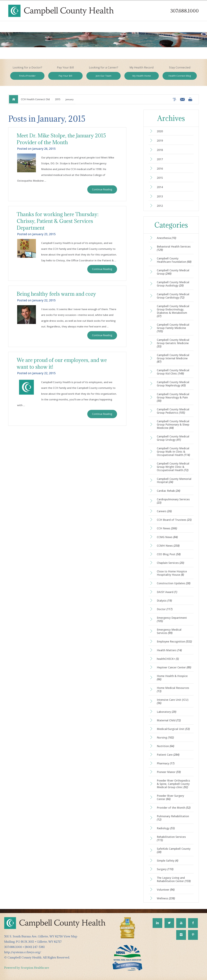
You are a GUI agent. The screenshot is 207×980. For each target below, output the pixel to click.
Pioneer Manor (169, 772)
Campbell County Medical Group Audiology (173, 284)
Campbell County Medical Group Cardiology (173, 296)
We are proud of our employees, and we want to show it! (62, 363)
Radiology (166, 828)
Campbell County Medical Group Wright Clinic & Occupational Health (173, 467)
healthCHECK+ (168, 659)
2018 (160, 150)
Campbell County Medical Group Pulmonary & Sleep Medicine (173, 424)
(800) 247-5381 (35, 947)
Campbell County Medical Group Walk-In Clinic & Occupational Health (173, 452)
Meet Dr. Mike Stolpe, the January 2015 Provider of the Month (61, 139)
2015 (58, 99)
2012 (160, 206)
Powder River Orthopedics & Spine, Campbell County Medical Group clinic (173, 784)
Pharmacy (166, 763)
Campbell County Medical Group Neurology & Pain (173, 397)
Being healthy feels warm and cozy (56, 294)
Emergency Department (172, 619)
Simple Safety (167, 861)
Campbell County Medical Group (173, 272)
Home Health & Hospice (172, 678)
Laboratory (167, 712)
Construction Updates (174, 583)
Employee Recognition (174, 641)
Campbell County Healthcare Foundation (174, 260)
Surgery (165, 869)
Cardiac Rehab (168, 491)
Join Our (104, 76)
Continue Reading (102, 189)
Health (180, 76)
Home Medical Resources (173, 689)
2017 (160, 159)
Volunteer (166, 890)
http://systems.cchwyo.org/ (23, 952)
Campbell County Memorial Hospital (174, 480)
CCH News (167, 528)
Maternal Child (169, 720)
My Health (142, 76)
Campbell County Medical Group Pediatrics (173, 411)
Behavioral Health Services (174, 248)
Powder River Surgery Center (170, 797)
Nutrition (165, 746)
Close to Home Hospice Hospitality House (172, 573)
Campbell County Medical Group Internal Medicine (173, 358)
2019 (160, 141)
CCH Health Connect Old (35, 99)
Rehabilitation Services (171, 838)
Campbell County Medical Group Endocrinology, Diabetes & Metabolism (173, 311)
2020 (160, 131)
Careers (164, 511)
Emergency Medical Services (169, 631)
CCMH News (168, 546)
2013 (160, 196)
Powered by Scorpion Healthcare (27, 968)
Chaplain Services (170, 563)
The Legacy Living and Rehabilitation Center (174, 879)
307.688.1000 (185, 11)
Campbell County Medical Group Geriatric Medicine (173, 343)
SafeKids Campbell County (174, 850)
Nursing (165, 737)
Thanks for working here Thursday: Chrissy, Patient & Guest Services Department (58, 221)
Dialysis (164, 601)
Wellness (166, 898)
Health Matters (169, 650)
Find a (27, 76)
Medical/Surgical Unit (173, 729)
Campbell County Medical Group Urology (173, 438)
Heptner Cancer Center (174, 667)
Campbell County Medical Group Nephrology (173, 384)
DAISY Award (167, 592)
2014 (160, 187)
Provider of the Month (174, 808)
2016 (160, 169)
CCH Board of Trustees (174, 520)
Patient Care (168, 755)
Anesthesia (166, 238)
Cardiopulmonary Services (173, 501)
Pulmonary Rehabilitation (173, 818)
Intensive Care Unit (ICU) (173, 701)
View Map (70, 936)
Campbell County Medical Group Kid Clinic (173, 372)
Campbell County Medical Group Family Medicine (173, 328)
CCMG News (167, 537)
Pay (65, 76)
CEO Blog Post (169, 554)
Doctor (165, 609)
